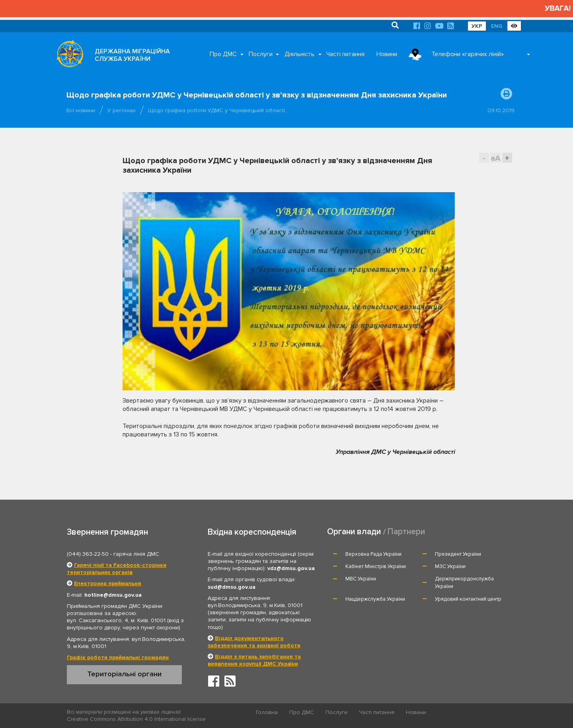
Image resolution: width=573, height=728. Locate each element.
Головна (267, 712)
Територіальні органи (124, 674)
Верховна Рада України (373, 554)
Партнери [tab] (406, 532)
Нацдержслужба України (375, 599)
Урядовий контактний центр (468, 599)
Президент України (458, 554)
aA (496, 158)
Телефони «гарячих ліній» (468, 54)
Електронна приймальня (108, 583)
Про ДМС (223, 54)
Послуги (261, 54)
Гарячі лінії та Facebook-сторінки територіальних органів (117, 569)
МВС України (361, 579)
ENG (497, 26)
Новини (387, 54)
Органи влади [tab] (354, 532)
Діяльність (299, 54)
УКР (477, 26)
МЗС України (450, 566)
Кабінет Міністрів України (376, 566)
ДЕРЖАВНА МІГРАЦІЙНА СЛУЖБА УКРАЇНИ (132, 55)
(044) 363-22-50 (88, 554)
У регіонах (122, 110)
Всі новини (81, 110)
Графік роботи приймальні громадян (118, 657)
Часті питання (345, 54)
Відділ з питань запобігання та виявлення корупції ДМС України (254, 660)
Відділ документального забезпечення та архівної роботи (254, 642)
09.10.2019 (501, 110)
